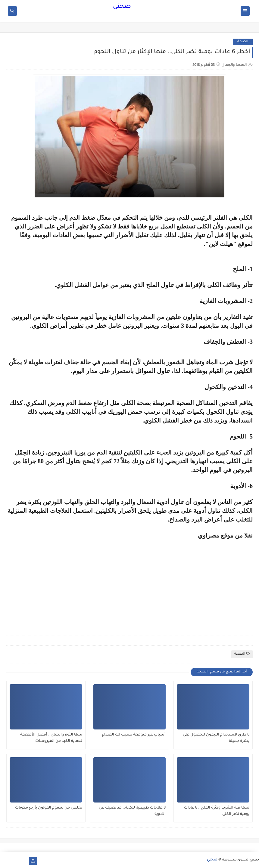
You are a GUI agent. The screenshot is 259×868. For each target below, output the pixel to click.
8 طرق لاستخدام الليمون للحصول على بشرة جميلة (216, 738)
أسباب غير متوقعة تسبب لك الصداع (134, 735)
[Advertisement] (202, 581)
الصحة (243, 42)
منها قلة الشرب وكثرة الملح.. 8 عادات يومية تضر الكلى (217, 811)
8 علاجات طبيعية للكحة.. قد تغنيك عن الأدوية (132, 811)
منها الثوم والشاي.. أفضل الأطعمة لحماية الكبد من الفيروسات (51, 738)
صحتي (122, 7)
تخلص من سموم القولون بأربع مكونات (49, 808)
